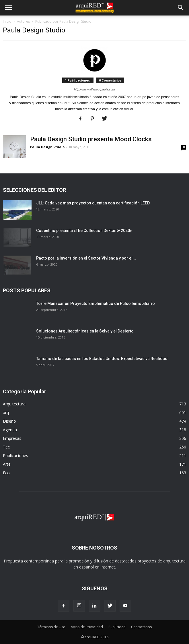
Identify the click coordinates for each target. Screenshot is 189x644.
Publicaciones (15, 456)
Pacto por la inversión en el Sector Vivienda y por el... (86, 258)
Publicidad (117, 627)
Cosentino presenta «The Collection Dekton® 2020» (84, 231)
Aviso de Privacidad (87, 627)
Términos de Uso (51, 627)
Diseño (9, 421)
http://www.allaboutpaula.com (94, 89)
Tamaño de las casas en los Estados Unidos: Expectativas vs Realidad (102, 359)
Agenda (10, 430)
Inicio (7, 21)
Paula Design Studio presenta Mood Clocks (91, 139)
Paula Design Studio (47, 147)
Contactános (141, 627)
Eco (6, 473)
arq (6, 412)
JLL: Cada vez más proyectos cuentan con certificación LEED (93, 203)
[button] (181, 8)
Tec (6, 447)
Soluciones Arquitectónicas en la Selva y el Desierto (85, 331)
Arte (7, 464)
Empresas (12, 438)
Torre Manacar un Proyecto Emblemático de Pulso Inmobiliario (96, 303)
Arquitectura (14, 404)
